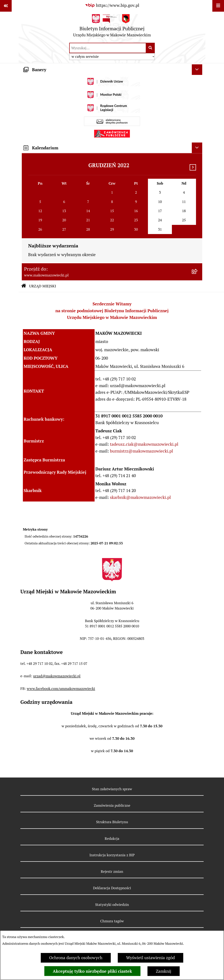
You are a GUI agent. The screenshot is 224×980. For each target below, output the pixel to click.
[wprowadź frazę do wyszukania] (108, 48)
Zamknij (164, 971)
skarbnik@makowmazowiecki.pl (140, 497)
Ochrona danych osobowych (76, 958)
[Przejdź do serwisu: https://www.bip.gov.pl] (112, 6)
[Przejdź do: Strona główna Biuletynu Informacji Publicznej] (24, 286)
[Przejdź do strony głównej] (112, 27)
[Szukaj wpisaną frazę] (150, 48)
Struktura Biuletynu (112, 822)
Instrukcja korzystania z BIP (112, 855)
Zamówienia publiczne (112, 805)
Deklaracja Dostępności (112, 888)
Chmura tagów (112, 921)
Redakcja (112, 839)
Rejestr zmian (112, 872)
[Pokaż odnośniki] (6, 6)
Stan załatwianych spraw (112, 789)
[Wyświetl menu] (218, 6)
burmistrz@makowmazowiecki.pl (141, 451)
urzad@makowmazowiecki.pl (57, 676)
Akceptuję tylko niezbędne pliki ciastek (92, 971)
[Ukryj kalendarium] (197, 148)
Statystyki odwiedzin (112, 905)
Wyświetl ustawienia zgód (150, 958)
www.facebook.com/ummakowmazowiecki (61, 689)
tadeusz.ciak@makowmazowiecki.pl (144, 444)
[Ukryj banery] (197, 70)
